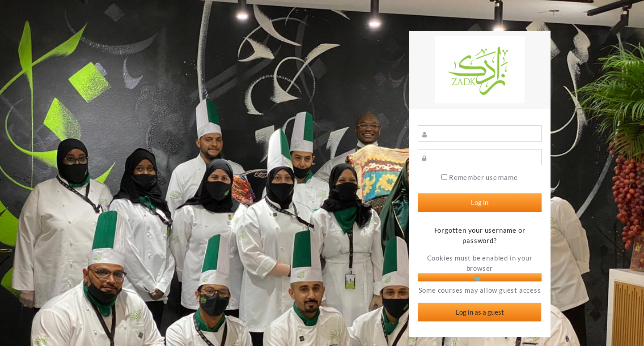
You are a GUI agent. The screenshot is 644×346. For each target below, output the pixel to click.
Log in (480, 202)
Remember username (483, 177)
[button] (480, 278)
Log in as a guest (480, 312)
